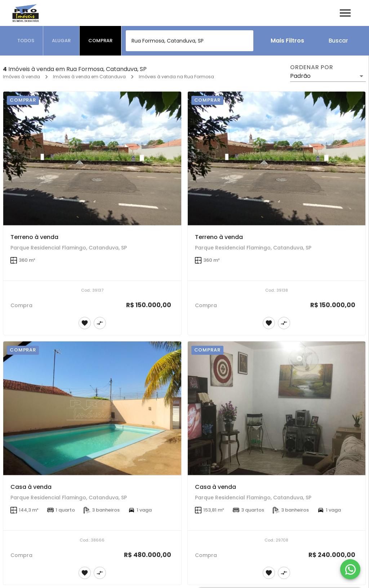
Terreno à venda (34, 237)
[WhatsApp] (350, 569)
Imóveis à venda (21, 77)
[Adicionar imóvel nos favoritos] (85, 323)
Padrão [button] (300, 76)
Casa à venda (31, 487)
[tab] (26, 41)
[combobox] (190, 41)
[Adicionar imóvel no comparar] (100, 323)
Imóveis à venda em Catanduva (89, 77)
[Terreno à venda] (92, 158)
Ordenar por (312, 67)
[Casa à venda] (92, 408)
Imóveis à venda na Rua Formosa (176, 77)
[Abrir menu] (345, 13)
